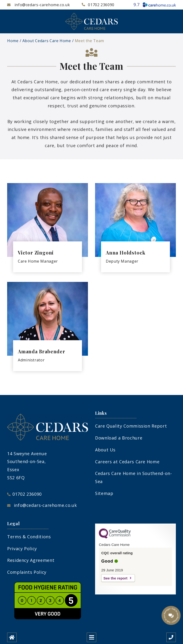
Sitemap (104, 493)
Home (13, 41)
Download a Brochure (119, 438)
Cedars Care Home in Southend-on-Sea (133, 477)
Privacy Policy (22, 549)
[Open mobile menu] (91, 637)
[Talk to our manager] (171, 615)
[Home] (12, 637)
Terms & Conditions (29, 537)
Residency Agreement (31, 560)
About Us (105, 450)
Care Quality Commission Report (131, 426)
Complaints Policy (27, 572)
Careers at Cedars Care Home (127, 462)
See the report (115, 578)
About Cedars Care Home (47, 41)
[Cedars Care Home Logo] (91, 21)
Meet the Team (89, 41)
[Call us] (171, 637)
